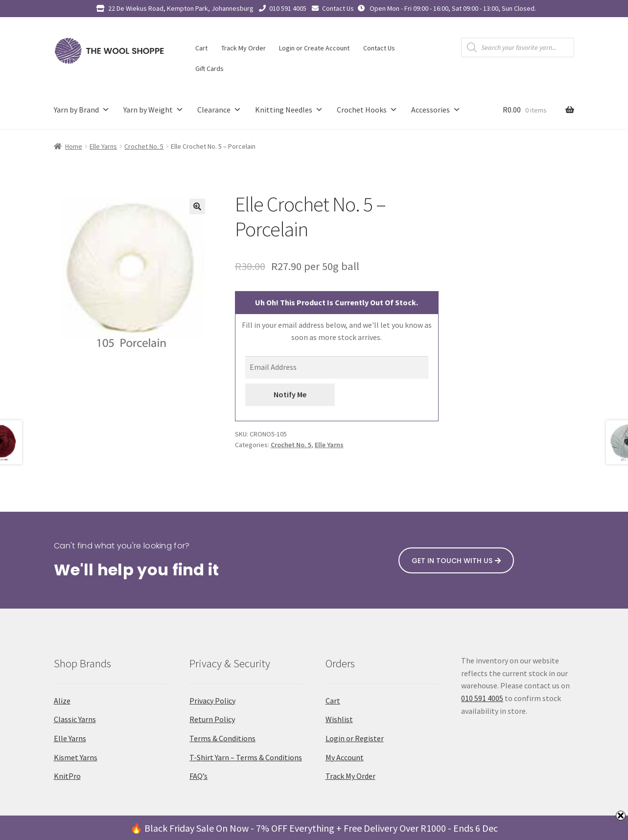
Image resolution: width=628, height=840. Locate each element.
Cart (201, 48)
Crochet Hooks (367, 110)
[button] (197, 206)
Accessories (436, 110)
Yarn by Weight (153, 110)
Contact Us (338, 8)
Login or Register (355, 738)
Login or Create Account (314, 48)
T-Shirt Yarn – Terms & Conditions (246, 757)
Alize (62, 701)
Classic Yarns (75, 719)
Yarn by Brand (82, 110)
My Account (345, 757)
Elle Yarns (103, 146)
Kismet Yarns (76, 757)
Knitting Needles (289, 110)
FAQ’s (198, 776)
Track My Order (244, 48)
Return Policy (212, 719)
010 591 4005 (288, 8)
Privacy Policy (212, 701)
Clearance (219, 110)
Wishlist (339, 719)
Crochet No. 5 (144, 146)
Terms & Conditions (222, 738)
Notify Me (290, 394)
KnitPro (67, 776)
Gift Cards (209, 68)
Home (74, 146)
